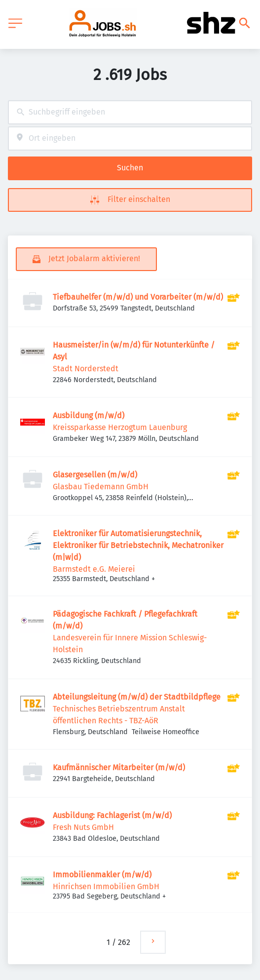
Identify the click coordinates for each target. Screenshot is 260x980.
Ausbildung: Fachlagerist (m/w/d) (112, 815)
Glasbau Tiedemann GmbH (101, 487)
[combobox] (130, 112)
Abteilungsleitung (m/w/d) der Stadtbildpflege (137, 697)
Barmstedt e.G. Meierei (94, 569)
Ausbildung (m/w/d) (89, 415)
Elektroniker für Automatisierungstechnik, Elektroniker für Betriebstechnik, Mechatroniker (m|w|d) (138, 545)
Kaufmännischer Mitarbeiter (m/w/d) (119, 767)
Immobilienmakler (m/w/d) (102, 875)
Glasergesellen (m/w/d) (95, 475)
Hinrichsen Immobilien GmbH (106, 886)
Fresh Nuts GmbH (83, 827)
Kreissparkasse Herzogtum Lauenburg (120, 427)
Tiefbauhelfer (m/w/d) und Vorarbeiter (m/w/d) (138, 297)
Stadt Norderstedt (86, 369)
